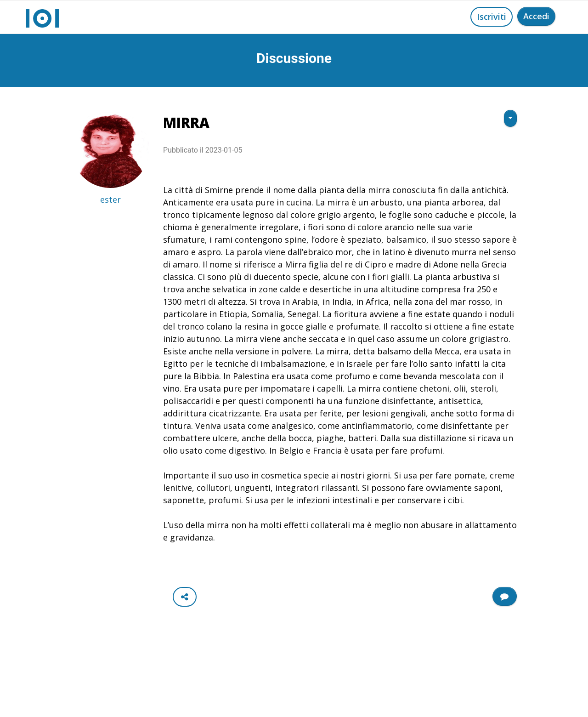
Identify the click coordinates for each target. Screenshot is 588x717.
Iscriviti (492, 17)
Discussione (294, 58)
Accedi (536, 16)
